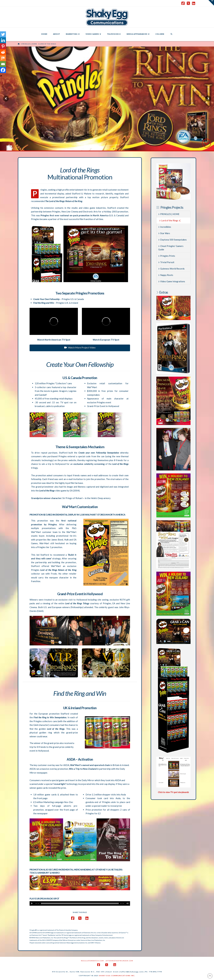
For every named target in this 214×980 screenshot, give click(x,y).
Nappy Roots (166, 275)
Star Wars (164, 233)
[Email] (3, 64)
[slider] (80, 903)
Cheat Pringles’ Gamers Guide (171, 248)
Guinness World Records (171, 269)
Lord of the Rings (170, 220)
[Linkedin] (3, 40)
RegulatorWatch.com (92, 961)
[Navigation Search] (171, 34)
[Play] (32, 903)
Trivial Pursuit (166, 262)
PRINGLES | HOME (169, 214)
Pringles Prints (167, 256)
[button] (211, 3)
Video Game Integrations (172, 281)
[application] (80, 903)
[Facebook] (3, 70)
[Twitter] (3, 34)
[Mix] (3, 58)
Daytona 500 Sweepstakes (172, 240)
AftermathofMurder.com (119, 961)
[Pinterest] (3, 46)
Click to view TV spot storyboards (173, 792)
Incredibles (165, 227)
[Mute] (128, 903)
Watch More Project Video (80, 347)
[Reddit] (3, 52)
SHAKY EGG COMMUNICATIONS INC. (117, 976)
